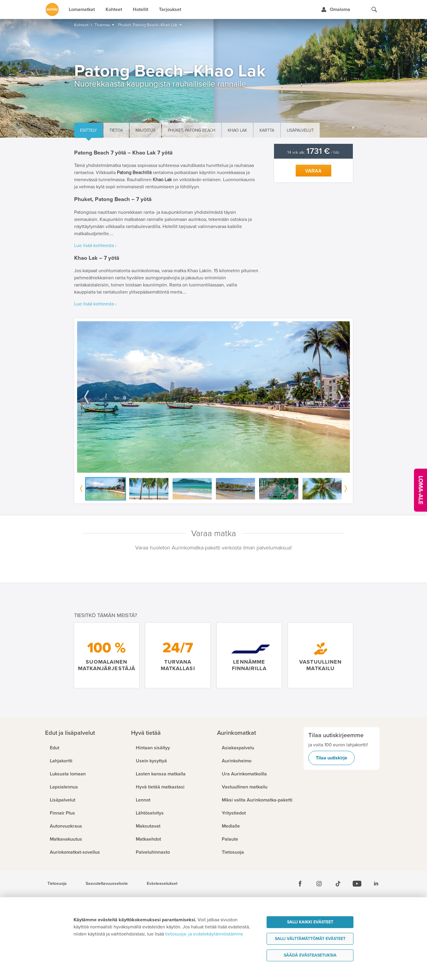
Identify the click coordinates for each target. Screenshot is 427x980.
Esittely (89, 130)
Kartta (267, 130)
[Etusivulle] (52, 9)
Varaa (313, 171)
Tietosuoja (57, 884)
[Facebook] (300, 884)
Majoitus (145, 130)
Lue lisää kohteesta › (95, 246)
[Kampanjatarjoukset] (420, 490)
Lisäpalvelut (300, 130)
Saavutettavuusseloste (107, 884)
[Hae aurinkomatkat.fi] (374, 9)
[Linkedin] (376, 884)
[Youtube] (357, 884)
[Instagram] (319, 884)
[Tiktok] (338, 884)
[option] (213, 397)
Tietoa (116, 130)
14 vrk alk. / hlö (313, 153)
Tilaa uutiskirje (332, 758)
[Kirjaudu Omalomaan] (336, 9)
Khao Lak (237, 130)
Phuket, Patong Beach (192, 130)
